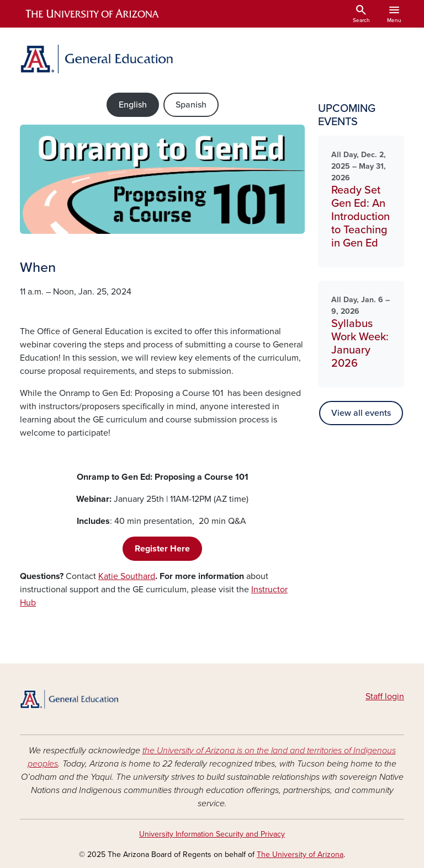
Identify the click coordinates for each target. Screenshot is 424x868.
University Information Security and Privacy (212, 834)
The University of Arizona (300, 854)
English (133, 105)
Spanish (191, 105)
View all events (361, 413)
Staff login (385, 696)
